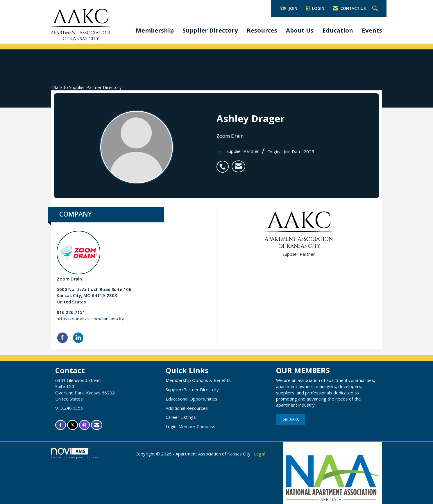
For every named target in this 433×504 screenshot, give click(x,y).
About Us (300, 30)
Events (372, 30)
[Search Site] (376, 9)
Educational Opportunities (192, 399)
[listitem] (224, 164)
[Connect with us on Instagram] (84, 425)
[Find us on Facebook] (61, 425)
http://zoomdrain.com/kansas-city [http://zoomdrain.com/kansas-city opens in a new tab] (90, 319)
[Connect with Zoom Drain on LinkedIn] (78, 338)
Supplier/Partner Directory (192, 389)
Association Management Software (75, 453)
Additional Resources (187, 408)
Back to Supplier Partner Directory (86, 87)
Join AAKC (291, 419)
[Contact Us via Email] (97, 425)
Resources (262, 30)
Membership (155, 30)
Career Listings (181, 417)
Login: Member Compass (190, 426)
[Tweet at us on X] (73, 425)
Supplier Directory (210, 30)
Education (338, 30)
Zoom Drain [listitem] (78, 256)
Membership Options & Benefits (198, 380)
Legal (259, 454)
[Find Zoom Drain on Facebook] (62, 338)
